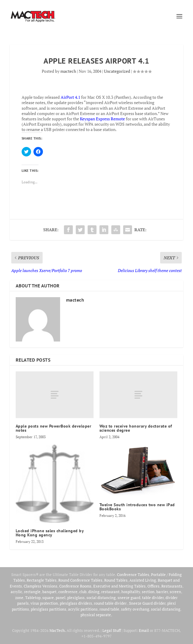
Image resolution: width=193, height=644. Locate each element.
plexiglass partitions (49, 609)
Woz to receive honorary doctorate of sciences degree (136, 428)
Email (144, 630)
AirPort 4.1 (70, 97)
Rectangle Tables (42, 580)
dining (94, 592)
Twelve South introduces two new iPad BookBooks (137, 507)
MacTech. (58, 630)
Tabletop (33, 598)
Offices (153, 586)
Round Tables (116, 580)
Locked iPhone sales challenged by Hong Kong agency (50, 533)
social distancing (101, 598)
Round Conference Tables (80, 580)
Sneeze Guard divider (147, 603)
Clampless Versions (41, 586)
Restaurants (172, 586)
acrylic (16, 592)
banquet (49, 592)
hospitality (131, 592)
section (148, 592)
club (83, 592)
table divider (153, 598)
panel (61, 598)
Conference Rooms (75, 586)
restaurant (110, 592)
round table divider (111, 603)
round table (109, 609)
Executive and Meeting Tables (119, 586)
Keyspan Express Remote (102, 119)
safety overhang (135, 609)
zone (19, 598)
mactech (68, 71)
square (48, 598)
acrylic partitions (83, 609)
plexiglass (76, 598)
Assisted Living (143, 580)
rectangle (32, 592)
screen (175, 592)
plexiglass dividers (76, 603)
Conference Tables (133, 575)
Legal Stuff (112, 630)
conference (68, 592)
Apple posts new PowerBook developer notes (54, 428)
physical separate (96, 615)
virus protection (44, 603)
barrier (162, 592)
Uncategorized (117, 71)
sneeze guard (129, 598)
